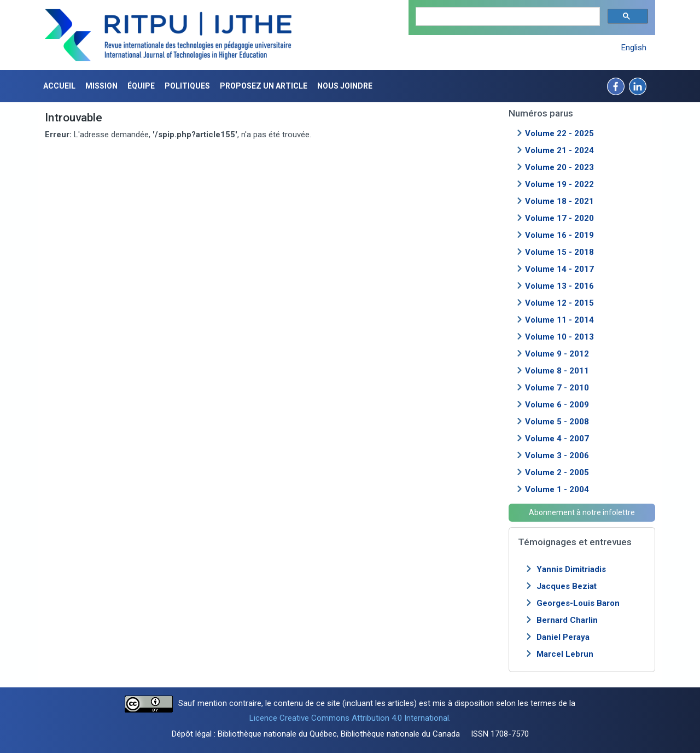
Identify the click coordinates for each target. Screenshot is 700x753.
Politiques (187, 86)
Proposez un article (264, 86)
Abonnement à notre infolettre (582, 512)
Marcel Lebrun (565, 654)
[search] (507, 17)
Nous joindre (345, 86)
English (634, 48)
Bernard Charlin (567, 620)
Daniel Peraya (563, 637)
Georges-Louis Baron (578, 603)
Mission (101, 86)
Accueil (59, 86)
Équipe (141, 86)
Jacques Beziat (567, 586)
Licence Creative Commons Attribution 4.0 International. (350, 718)
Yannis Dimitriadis (571, 569)
